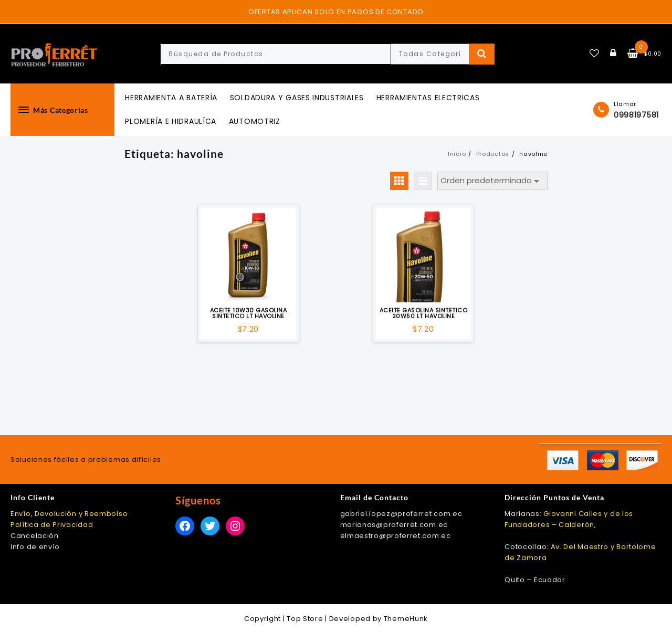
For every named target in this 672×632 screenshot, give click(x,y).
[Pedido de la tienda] (492, 181)
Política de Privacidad (52, 525)
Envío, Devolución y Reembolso (69, 514)
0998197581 (636, 115)
